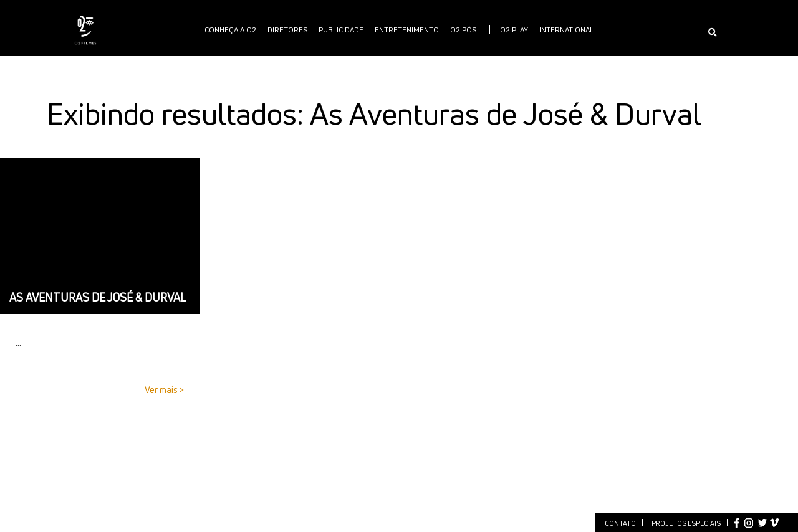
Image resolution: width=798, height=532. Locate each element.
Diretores (287, 30)
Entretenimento (407, 30)
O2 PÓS (463, 30)
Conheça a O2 (230, 30)
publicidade (341, 30)
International (566, 30)
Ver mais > (164, 390)
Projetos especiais (686, 523)
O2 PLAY (514, 30)
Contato (620, 523)
